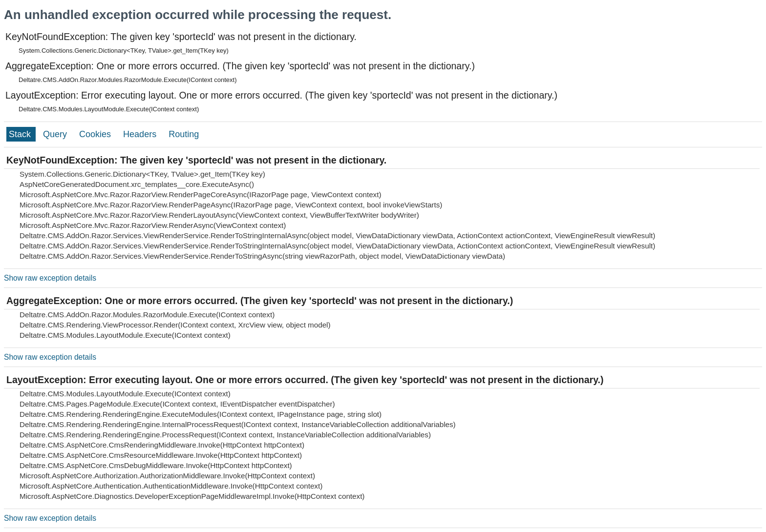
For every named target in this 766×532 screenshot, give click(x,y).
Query (56, 134)
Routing (184, 134)
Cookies (96, 134)
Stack (21, 134)
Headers (141, 134)
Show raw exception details (50, 278)
